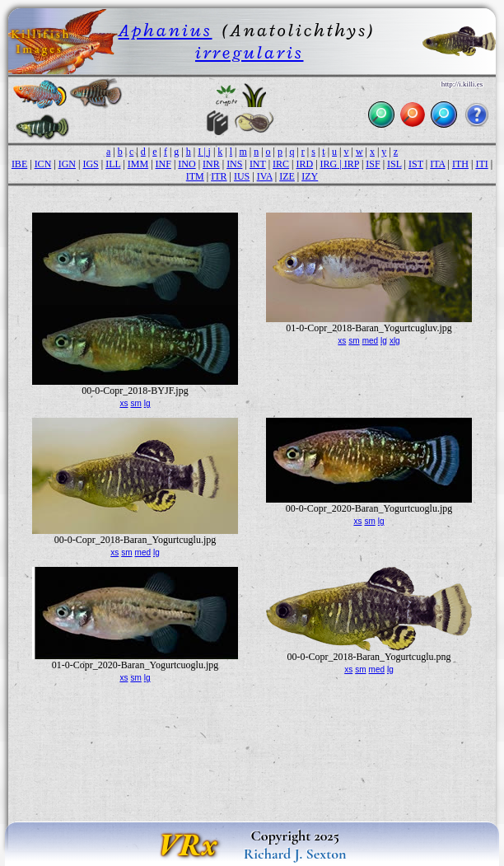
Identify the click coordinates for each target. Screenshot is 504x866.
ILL (113, 164)
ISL (394, 164)
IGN (67, 164)
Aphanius (166, 30)
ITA (437, 164)
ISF (373, 164)
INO (187, 164)
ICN (43, 164)
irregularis (250, 52)
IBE (19, 164)
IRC (281, 164)
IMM (138, 164)
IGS (90, 164)
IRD (304, 164)
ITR (219, 176)
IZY (310, 176)
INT (258, 164)
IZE (287, 176)
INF (163, 164)
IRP (352, 164)
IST (416, 164)
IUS (242, 176)
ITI (481, 164)
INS (234, 164)
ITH (460, 164)
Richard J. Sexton (295, 854)
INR (211, 164)
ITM (195, 176)
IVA (265, 176)
